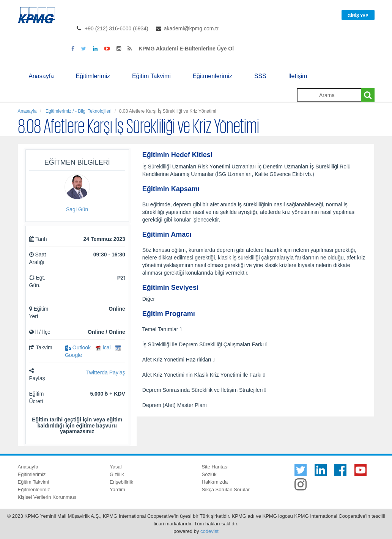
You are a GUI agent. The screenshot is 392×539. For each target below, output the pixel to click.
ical (103, 347)
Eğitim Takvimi (151, 76)
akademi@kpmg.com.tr (191, 28)
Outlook (78, 347)
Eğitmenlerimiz (212, 76)
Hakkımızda (215, 482)
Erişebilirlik (121, 482)
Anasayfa (41, 76)
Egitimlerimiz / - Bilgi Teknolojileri (78, 111)
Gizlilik (117, 474)
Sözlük (209, 474)
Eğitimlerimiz (93, 76)
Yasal (116, 467)
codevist (209, 531)
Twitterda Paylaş (106, 372)
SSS (260, 76)
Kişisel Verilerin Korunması (47, 497)
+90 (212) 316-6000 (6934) (116, 28)
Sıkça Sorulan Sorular (226, 489)
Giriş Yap (358, 16)
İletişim (298, 76)
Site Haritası (215, 467)
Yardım (117, 489)
